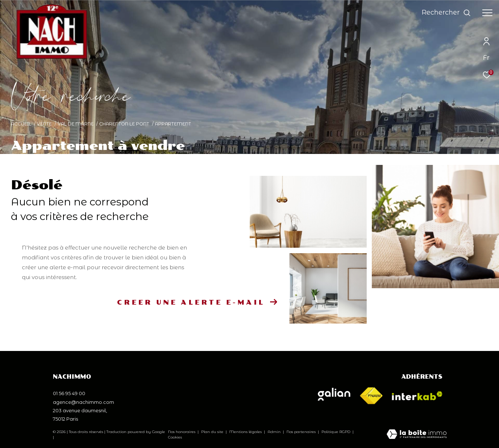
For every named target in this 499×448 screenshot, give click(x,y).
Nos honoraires (182, 432)
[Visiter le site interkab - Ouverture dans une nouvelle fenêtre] (417, 396)
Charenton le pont (124, 124)
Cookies (175, 437)
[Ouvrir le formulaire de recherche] (446, 13)
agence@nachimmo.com (83, 402)
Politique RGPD (336, 432)
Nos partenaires (302, 432)
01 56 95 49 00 (69, 393)
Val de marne (76, 124)
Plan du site (213, 432)
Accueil (21, 124)
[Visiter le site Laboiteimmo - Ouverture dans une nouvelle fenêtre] (417, 435)
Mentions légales (246, 432)
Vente (44, 124)
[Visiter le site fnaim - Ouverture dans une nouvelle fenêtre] (371, 396)
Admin (275, 432)
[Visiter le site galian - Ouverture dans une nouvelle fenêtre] (334, 394)
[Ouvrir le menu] (487, 13)
